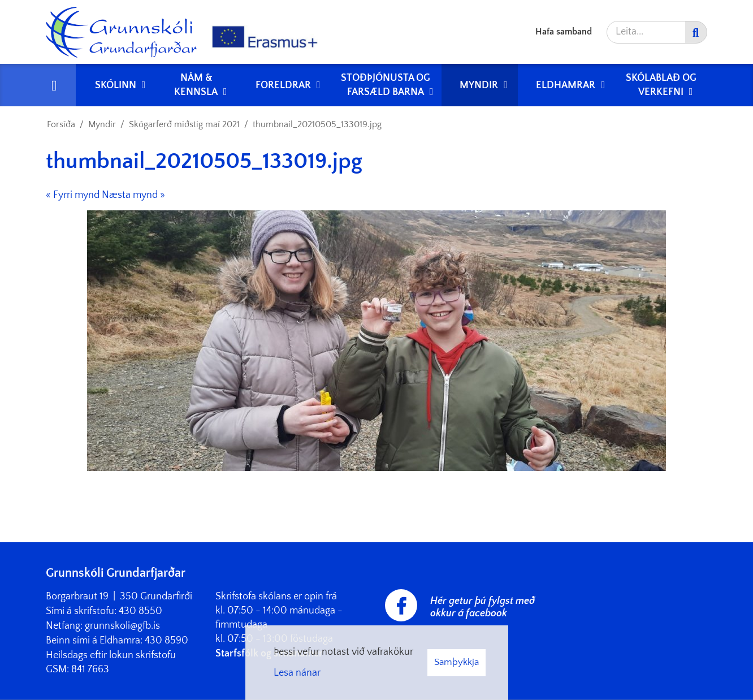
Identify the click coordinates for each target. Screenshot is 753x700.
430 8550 (140, 611)
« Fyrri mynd (73, 195)
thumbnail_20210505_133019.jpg (317, 124)
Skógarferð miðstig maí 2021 (184, 124)
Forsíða (61, 124)
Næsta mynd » (133, 195)
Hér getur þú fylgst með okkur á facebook (482, 607)
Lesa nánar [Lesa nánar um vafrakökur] (297, 673)
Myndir (102, 124)
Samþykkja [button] (456, 662)
